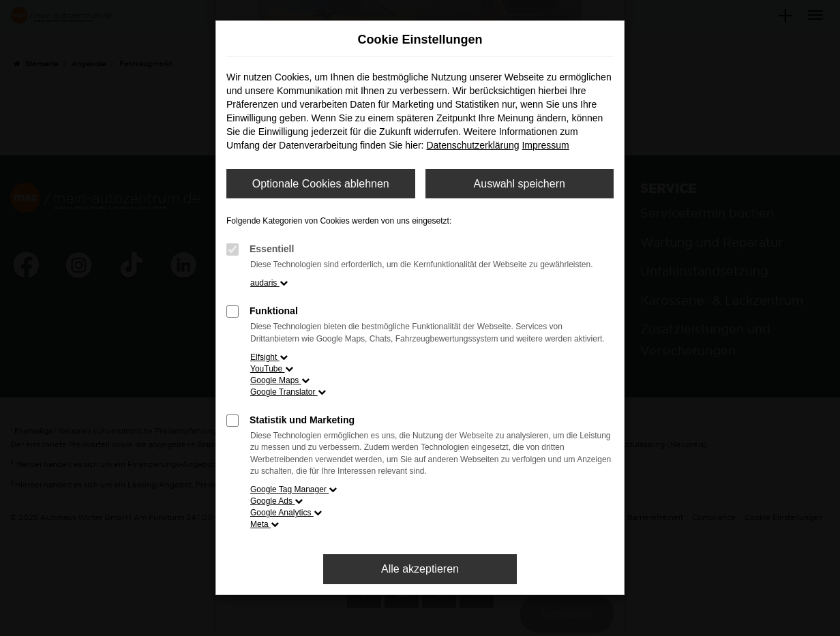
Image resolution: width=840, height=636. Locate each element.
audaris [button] (269, 283)
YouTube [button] (272, 369)
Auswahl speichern (520, 184)
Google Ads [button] (276, 501)
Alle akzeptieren (420, 569)
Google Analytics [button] (286, 513)
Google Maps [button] (280, 380)
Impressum (545, 145)
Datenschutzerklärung (472, 145)
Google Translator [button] (288, 392)
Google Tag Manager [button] (294, 489)
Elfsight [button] (269, 357)
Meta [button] (265, 524)
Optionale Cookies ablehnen (321, 184)
